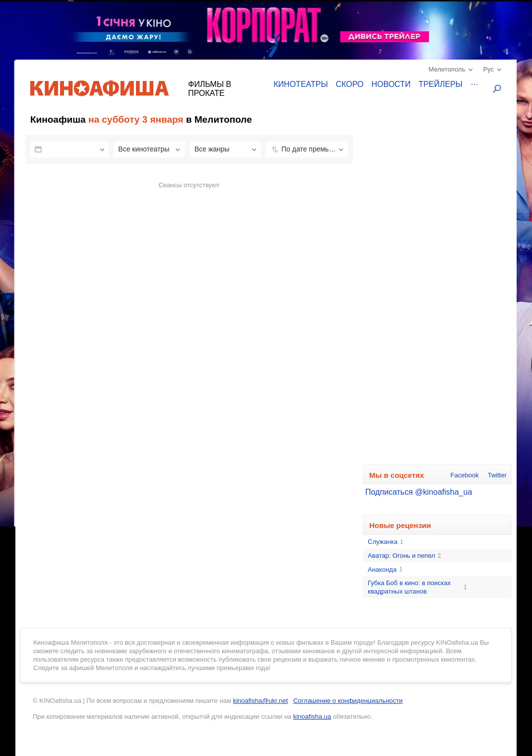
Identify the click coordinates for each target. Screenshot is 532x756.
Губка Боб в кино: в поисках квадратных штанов (417, 587)
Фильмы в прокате (210, 89)
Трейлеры (440, 84)
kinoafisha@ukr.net (260, 701)
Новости (391, 84)
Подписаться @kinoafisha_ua (419, 492)
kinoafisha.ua (312, 717)
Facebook (465, 475)
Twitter (497, 475)
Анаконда (385, 570)
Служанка (386, 542)
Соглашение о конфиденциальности (348, 701)
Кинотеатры (300, 84)
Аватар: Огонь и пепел (404, 556)
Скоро (350, 84)
